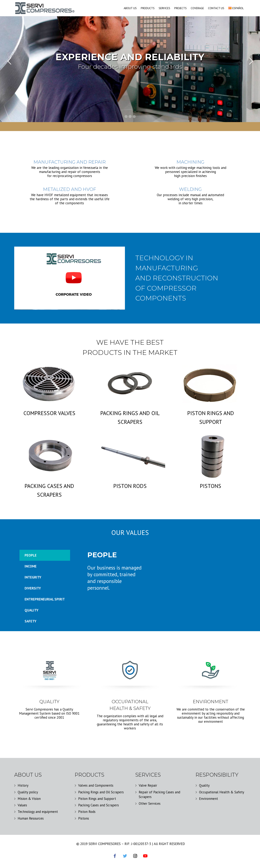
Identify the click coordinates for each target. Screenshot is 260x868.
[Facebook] (115, 856)
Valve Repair (148, 785)
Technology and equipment (38, 812)
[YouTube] (145, 856)
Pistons (84, 818)
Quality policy (28, 792)
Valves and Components (96, 785)
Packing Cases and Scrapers (99, 805)
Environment (209, 799)
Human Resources (31, 818)
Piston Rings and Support (97, 799)
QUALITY (49, 702)
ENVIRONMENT (211, 702)
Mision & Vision (29, 799)
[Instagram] (135, 856)
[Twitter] (125, 856)
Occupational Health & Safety (222, 792)
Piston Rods (87, 812)
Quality (204, 785)
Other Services (150, 804)
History (23, 785)
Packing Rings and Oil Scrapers (101, 792)
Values (22, 805)
